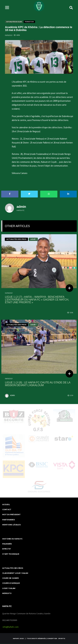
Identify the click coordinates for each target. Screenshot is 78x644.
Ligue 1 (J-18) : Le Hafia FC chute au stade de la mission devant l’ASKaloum (38, 384)
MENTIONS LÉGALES (11, 525)
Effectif (6, 549)
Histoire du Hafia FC (12, 539)
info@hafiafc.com (11, 627)
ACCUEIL (6, 505)
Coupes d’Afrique (11, 583)
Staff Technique (11, 554)
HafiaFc (16, 639)
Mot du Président (11, 515)
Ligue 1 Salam (9, 588)
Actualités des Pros (13, 568)
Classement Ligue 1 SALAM (15, 573)
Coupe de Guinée (11, 578)
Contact (7, 510)
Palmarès (7, 544)
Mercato (7, 593)
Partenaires (9, 520)
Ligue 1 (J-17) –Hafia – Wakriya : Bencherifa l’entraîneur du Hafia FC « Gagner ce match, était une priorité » (37, 300)
